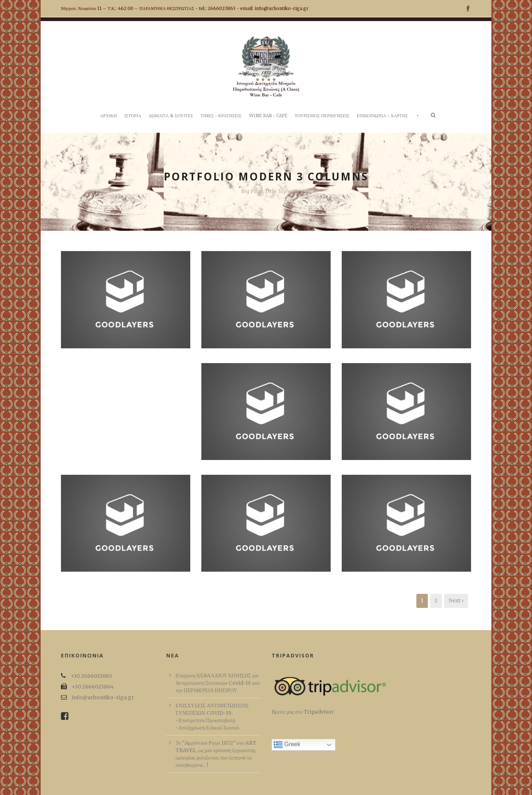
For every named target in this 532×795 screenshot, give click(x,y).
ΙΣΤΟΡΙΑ (133, 116)
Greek (287, 745)
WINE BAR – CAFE (268, 116)
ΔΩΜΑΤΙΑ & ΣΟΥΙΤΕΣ (171, 116)
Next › (456, 601)
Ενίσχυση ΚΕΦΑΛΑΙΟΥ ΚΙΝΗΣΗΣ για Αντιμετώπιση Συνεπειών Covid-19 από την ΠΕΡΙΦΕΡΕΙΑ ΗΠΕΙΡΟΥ (218, 683)
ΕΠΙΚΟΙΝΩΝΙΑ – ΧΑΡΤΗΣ (382, 116)
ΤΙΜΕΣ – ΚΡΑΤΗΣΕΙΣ (221, 116)
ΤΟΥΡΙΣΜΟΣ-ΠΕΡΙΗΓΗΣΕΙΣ (322, 116)
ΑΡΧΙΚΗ (108, 116)
